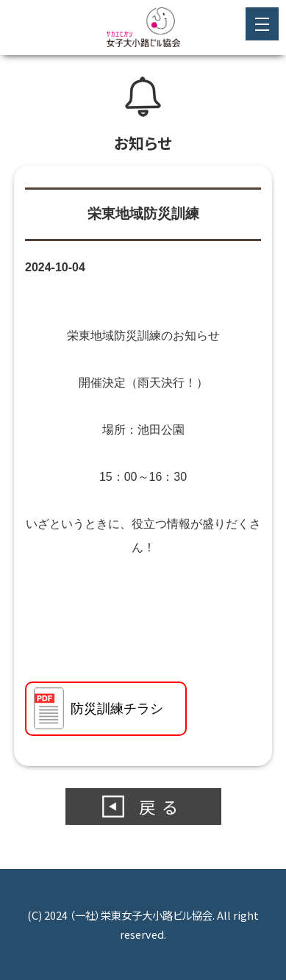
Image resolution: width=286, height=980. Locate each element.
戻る (162, 806)
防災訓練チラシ (117, 709)
